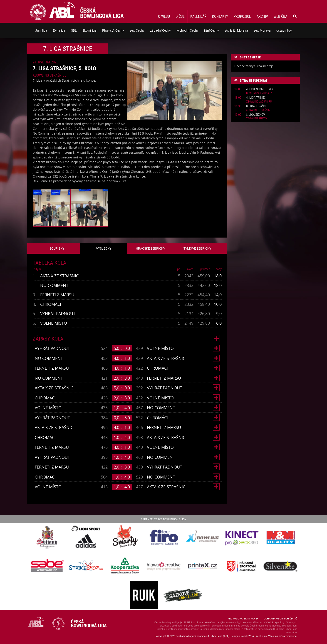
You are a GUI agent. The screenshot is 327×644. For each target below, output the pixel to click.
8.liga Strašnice (258, 106)
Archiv (262, 16)
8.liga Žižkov (256, 115)
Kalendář (198, 16)
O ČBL (180, 16)
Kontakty (220, 16)
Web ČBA (280, 16)
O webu (164, 16)
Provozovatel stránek (243, 618)
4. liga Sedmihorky (260, 89)
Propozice (242, 16)
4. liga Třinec (256, 98)
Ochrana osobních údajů (280, 618)
